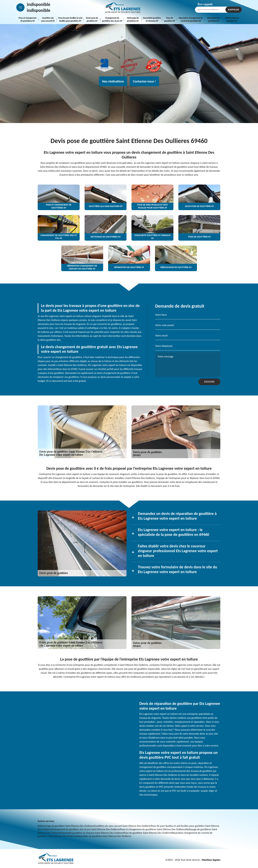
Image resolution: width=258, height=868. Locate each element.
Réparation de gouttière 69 (213, 19)
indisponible (39, 4)
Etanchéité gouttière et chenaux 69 (152, 19)
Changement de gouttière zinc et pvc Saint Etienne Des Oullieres (86, 829)
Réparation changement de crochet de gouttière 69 (191, 19)
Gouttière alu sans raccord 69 (48, 19)
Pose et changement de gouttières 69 (28, 19)
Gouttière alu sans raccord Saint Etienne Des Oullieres (123, 826)
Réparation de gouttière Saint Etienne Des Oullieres (104, 836)
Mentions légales (211, 860)
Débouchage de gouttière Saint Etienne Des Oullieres (66, 826)
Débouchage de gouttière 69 (232, 19)
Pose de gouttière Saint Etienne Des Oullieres (148, 833)
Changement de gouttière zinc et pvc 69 (112, 19)
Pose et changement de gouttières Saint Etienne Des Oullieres (153, 829)
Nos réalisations (113, 81)
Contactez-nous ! (144, 81)
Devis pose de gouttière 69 (92, 19)
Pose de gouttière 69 (170, 19)
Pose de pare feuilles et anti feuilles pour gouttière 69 (70, 19)
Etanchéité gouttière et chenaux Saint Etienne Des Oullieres (92, 833)
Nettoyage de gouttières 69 (133, 19)
